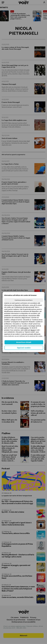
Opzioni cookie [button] (24, 348)
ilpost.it (33, 330)
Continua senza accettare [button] (24, 300)
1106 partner (25, 328)
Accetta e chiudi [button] (24, 342)
